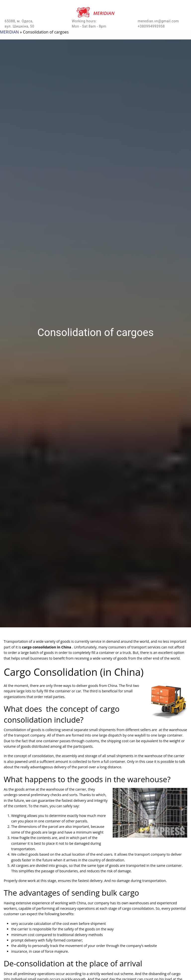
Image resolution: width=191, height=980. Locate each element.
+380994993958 (151, 26)
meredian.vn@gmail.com (158, 21)
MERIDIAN (9, 32)
